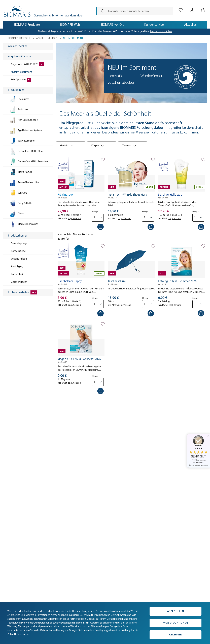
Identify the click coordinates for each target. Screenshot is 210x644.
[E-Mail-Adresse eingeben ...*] (140, 432)
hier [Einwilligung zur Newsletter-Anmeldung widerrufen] (164, 448)
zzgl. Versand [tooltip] (74, 219)
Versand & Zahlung (56, 540)
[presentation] (101, 11)
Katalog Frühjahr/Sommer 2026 (177, 281)
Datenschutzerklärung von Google (59, 630)
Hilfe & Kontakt (53, 555)
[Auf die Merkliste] (103, 160)
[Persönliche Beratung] (159, 540)
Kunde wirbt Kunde (56, 560)
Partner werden (14, 575)
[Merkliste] (181, 7)
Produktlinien (92, 540)
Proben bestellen (94, 550)
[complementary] (105, 623)
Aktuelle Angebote (95, 545)
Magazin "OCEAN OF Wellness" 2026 (79, 359)
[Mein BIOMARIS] (192, 7)
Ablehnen (176, 635)
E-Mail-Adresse (121, 424)
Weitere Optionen (176, 623)
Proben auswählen (161, 31)
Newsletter (51, 565)
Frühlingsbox (65, 195)
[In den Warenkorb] (100, 227)
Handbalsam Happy (70, 281)
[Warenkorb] (203, 7)
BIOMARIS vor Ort (15, 560)
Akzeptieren (176, 611)
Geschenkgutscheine (96, 560)
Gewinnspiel (91, 565)
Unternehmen (13, 545)
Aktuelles (11, 540)
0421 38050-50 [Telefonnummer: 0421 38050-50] (134, 544)
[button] (15, 484)
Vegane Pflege (93, 555)
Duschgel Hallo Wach (171, 195)
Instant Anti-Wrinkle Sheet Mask (127, 195)
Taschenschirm (117, 281)
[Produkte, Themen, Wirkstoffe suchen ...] (139, 11)
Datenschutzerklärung (53, 448)
